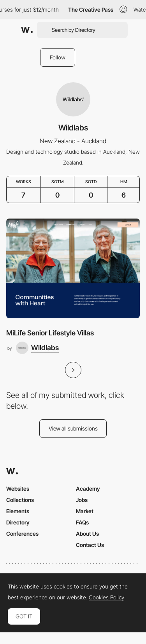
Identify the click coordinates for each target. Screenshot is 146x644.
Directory (18, 522)
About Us (87, 534)
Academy (88, 489)
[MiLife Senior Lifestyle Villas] (73, 268)
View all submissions (73, 428)
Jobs (82, 500)
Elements (18, 511)
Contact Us (90, 545)
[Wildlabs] (37, 348)
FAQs (82, 522)
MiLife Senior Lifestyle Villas (50, 333)
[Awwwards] (27, 30)
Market (85, 511)
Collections (20, 500)
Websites (18, 489)
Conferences (22, 534)
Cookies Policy (106, 597)
